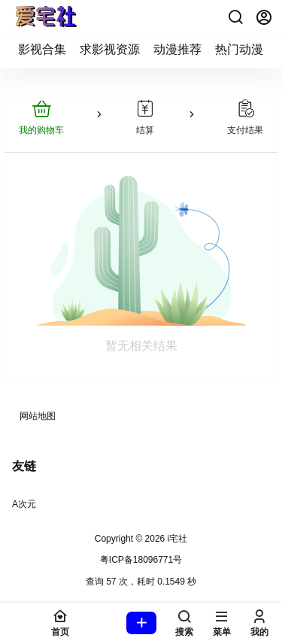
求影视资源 (110, 49)
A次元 (24, 504)
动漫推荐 (177, 49)
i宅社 (176, 539)
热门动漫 (239, 49)
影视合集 (42, 49)
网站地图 (38, 416)
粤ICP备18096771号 (141, 560)
